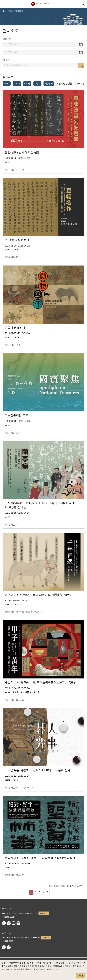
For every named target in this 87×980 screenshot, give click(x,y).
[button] (77, 4)
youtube (14, 923)
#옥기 (37, 83)
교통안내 (43, 913)
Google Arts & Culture (18, 923)
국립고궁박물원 (41, 4)
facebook (4, 923)
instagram (9, 923)
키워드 (6, 60)
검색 (81, 65)
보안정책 (55, 969)
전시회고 (19, 11)
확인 (81, 976)
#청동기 (49, 83)
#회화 (17, 83)
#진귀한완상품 (65, 83)
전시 (10, 11)
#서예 (7, 83)
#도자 (27, 83)
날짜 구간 (7, 39)
